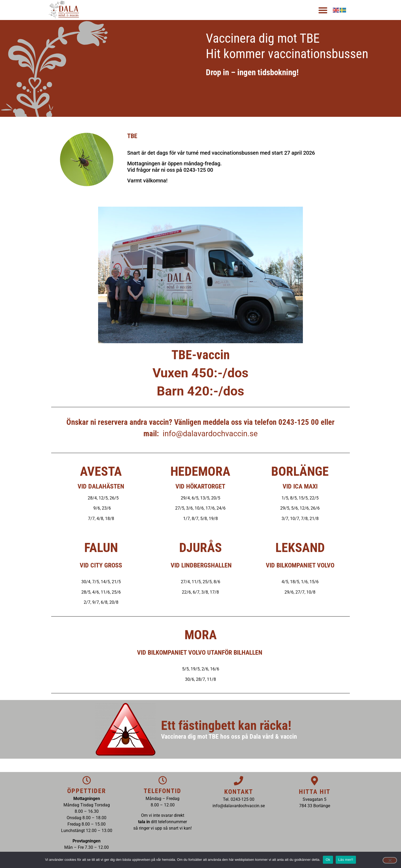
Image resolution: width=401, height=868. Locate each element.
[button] (323, 10)
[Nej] (390, 860)
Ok (328, 860)
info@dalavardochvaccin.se (210, 434)
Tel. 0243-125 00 (239, 799)
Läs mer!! (346, 860)
